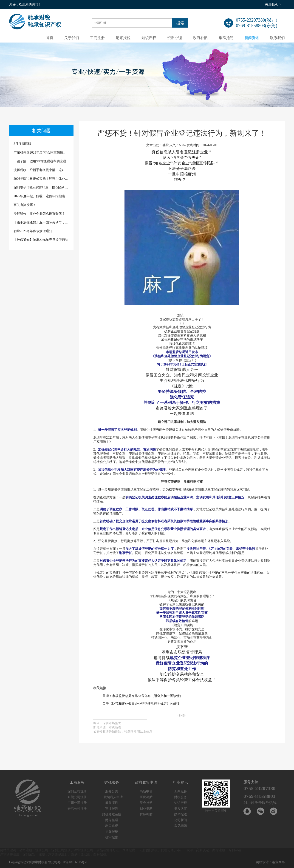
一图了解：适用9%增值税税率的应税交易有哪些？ (41, 161)
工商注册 (97, 38)
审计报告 (112, 809)
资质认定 (181, 809)
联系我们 (277, 38)
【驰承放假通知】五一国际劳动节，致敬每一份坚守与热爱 (41, 222)
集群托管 (226, 38)
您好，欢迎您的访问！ (25, 4)
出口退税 (112, 826)
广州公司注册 (77, 803)
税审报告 (112, 837)
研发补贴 (146, 797)
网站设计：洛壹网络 (270, 862)
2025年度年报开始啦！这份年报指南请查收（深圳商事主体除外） (41, 196)
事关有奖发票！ (25, 205)
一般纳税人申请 (112, 797)
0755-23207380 (259, 788)
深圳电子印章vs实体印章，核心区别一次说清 (41, 187)
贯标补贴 (146, 814)
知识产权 (149, 38)
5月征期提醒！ (24, 144)
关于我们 (72, 38)
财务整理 (112, 820)
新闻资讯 (252, 38)
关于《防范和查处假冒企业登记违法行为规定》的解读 (141, 704)
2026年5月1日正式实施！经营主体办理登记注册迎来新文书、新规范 (41, 179)
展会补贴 (146, 803)
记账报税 (123, 38)
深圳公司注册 (77, 791)
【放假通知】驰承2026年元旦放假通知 (41, 240)
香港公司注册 (77, 809)
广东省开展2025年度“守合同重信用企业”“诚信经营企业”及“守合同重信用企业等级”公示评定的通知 (41, 153)
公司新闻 (181, 820)
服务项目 (112, 803)
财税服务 (181, 797)
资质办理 (175, 38)
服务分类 (112, 791)
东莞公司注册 (77, 797)
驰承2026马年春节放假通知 (33, 231)
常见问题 (181, 826)
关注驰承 (271, 4)
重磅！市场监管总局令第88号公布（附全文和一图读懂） (143, 696)
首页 (50, 38)
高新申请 (146, 791)
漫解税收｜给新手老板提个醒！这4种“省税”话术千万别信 (41, 170)
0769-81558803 (259, 796)
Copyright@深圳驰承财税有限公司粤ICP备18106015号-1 (48, 862)
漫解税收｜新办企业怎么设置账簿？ (39, 214)
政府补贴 (200, 38)
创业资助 (146, 809)
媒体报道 (181, 814)
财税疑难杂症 (112, 814)
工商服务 (181, 791)
